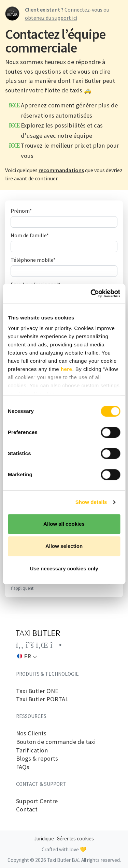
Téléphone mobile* (33, 260)
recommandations (61, 170)
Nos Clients (31, 733)
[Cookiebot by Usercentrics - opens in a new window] (91, 294)
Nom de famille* (30, 235)
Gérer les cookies (75, 839)
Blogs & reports (37, 759)
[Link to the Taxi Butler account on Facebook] (20, 645)
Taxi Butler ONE (37, 691)
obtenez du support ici (51, 18)
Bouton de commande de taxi (56, 742)
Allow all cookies (64, 524)
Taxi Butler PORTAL (42, 699)
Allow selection (64, 546)
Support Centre (37, 801)
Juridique (44, 839)
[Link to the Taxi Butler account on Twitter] (30, 645)
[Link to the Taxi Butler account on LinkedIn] (42, 645)
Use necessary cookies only (64, 568)
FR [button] (24, 656)
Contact (27, 809)
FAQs (23, 767)
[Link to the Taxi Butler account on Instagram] (56, 645)
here (67, 369)
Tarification (32, 750)
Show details (91, 502)
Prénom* (21, 211)
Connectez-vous (83, 10)
